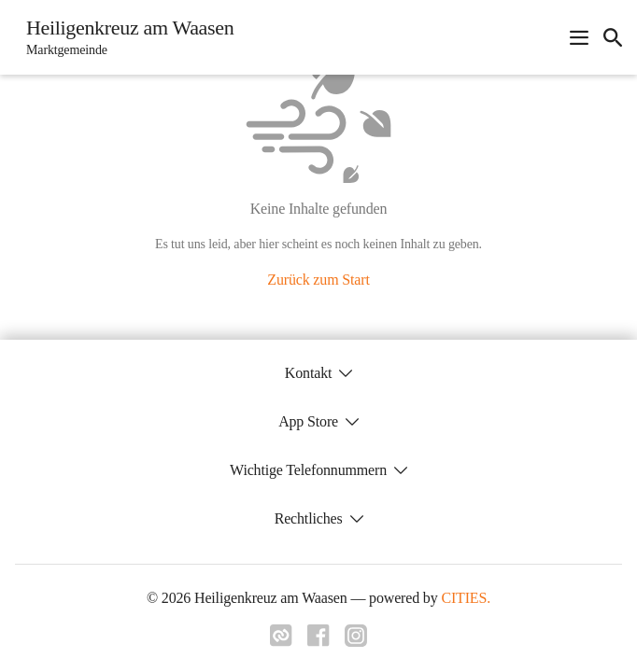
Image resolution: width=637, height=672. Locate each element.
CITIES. (466, 598)
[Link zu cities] (281, 641)
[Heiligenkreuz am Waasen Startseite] (124, 37)
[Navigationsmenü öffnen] (579, 37)
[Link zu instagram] (356, 641)
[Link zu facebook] (318, 641)
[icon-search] (613, 37)
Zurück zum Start (318, 280)
